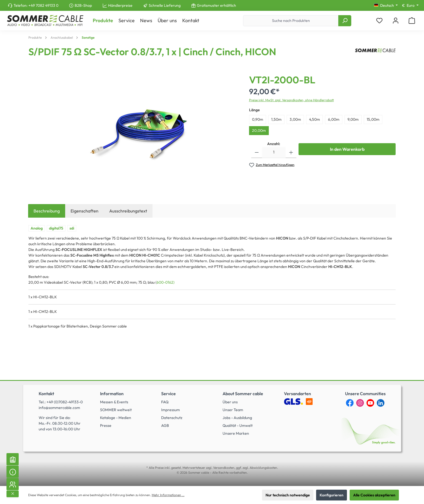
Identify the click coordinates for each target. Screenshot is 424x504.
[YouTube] (370, 403)
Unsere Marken (236, 433)
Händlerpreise (120, 5)
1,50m (276, 119)
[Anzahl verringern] (257, 153)
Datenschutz (172, 418)
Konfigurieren (332, 495)
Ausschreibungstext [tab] (128, 211)
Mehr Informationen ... (168, 495)
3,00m (295, 119)
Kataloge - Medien (116, 418)
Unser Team (233, 410)
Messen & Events (114, 402)
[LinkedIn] (381, 403)
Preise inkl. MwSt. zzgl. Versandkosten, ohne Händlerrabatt (291, 100)
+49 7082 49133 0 (43, 5)
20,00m (259, 130)
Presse (106, 426)
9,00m (353, 119)
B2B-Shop (83, 5)
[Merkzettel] (379, 21)
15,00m (373, 119)
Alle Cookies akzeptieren (374, 495)
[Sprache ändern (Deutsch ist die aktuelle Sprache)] (386, 5)
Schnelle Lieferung (165, 5)
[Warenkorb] (412, 21)
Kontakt (46, 394)
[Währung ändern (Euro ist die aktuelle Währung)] (410, 5)
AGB (165, 426)
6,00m (334, 119)
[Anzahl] (274, 153)
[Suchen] (345, 21)
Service (168, 394)
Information (112, 394)
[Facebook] (350, 403)
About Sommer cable (243, 394)
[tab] (47, 211)
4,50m (314, 119)
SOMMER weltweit (116, 410)
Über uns (230, 402)
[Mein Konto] (396, 21)
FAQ (165, 402)
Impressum (170, 410)
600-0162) (165, 282)
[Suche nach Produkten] (291, 21)
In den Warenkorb (347, 149)
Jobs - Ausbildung (237, 418)
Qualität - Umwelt (238, 426)
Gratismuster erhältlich (216, 5)
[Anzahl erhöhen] (291, 153)
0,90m (258, 119)
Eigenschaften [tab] (85, 211)
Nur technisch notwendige (288, 495)
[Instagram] (360, 403)
